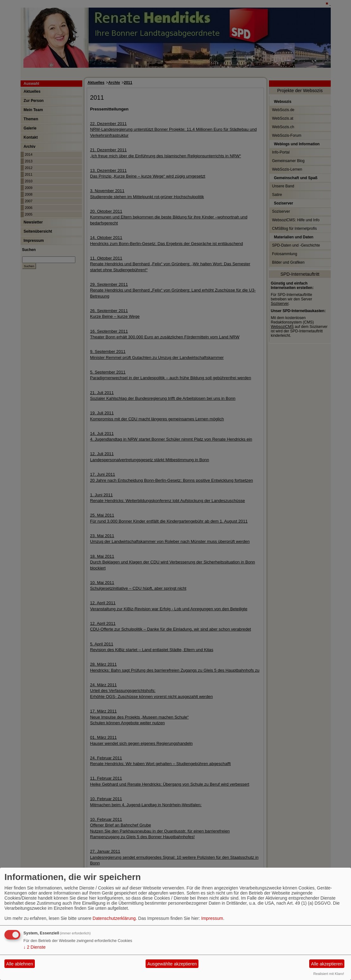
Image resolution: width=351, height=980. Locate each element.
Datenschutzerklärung (114, 918)
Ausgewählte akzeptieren (172, 964)
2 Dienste (34, 947)
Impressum (212, 918)
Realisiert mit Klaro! (329, 974)
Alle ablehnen (20, 964)
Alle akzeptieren (327, 964)
